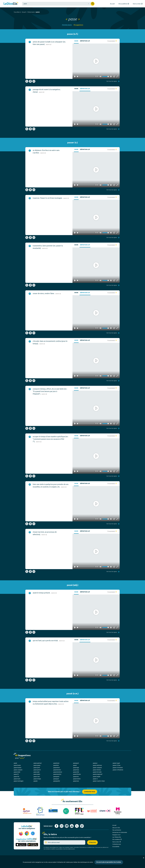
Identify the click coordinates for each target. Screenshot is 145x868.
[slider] (86, 76)
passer (75, 765)
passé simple (97, 777)
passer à (95, 779)
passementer (57, 770)
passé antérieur (97, 765)
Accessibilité (116, 847)
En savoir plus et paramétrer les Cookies (109, 862)
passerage (76, 768)
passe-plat (37, 772)
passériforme (77, 774)
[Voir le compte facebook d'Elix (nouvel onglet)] (57, 826)
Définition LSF (85, 41)
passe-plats (37, 774)
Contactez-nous (90, 792)
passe (38, 12)
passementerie (58, 772)
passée (36, 781)
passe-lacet (17, 779)
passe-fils (16, 777)
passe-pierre (37, 770)
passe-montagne (19, 781)
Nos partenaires (117, 830)
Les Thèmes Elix (117, 837)
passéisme (56, 763)
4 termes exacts (67, 25)
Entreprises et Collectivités (120, 832)
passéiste (56, 765)
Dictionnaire (31, 12)
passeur (95, 763)
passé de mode (97, 772)
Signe (76, 41)
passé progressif (98, 774)
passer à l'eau (117, 765)
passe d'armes (97, 770)
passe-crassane (18, 770)
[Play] (75, 76)
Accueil (24, 12)
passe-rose (37, 777)
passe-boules (18, 768)
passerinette (77, 779)
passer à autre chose (99, 781)
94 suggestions (78, 25)
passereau (76, 770)
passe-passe (37, 765)
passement (57, 768)
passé (15, 763)
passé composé (97, 768)
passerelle (76, 772)
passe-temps (37, 779)
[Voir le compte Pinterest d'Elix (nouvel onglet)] (82, 826)
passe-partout (38, 763)
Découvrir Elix (116, 828)
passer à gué (116, 763)
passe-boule (17, 765)
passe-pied (37, 768)
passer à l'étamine (118, 770)
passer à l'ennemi (118, 768)
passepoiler (57, 781)
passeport (76, 763)
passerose (76, 781)
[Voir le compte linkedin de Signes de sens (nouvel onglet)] (67, 826)
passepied (56, 777)
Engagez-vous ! (117, 835)
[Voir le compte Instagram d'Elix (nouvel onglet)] (62, 826)
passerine (76, 777)
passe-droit (17, 772)
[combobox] (58, 4)
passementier (57, 774)
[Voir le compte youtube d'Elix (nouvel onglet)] (72, 826)
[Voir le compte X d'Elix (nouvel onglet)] (77, 826)
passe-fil (16, 774)
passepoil (56, 779)
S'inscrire (92, 843)
